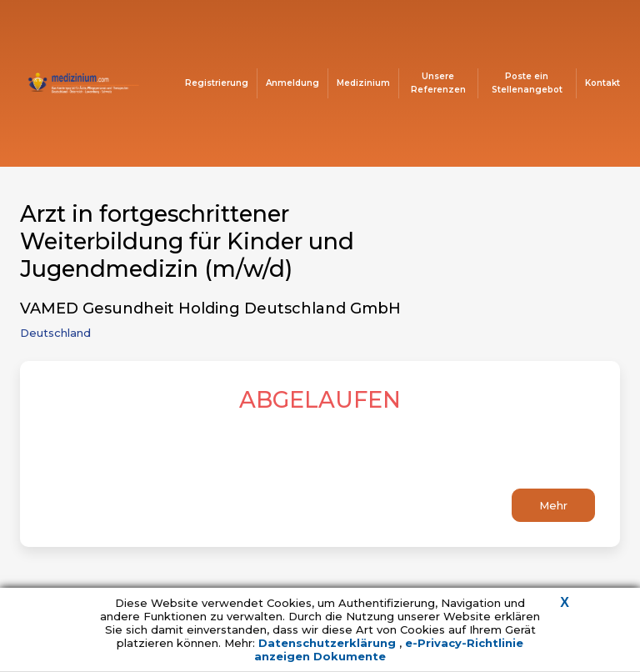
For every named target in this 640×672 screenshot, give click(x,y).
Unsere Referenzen (438, 83)
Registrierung (217, 83)
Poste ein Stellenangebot (527, 83)
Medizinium (363, 83)
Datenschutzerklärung (329, 643)
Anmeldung (292, 83)
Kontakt (602, 83)
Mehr (553, 505)
